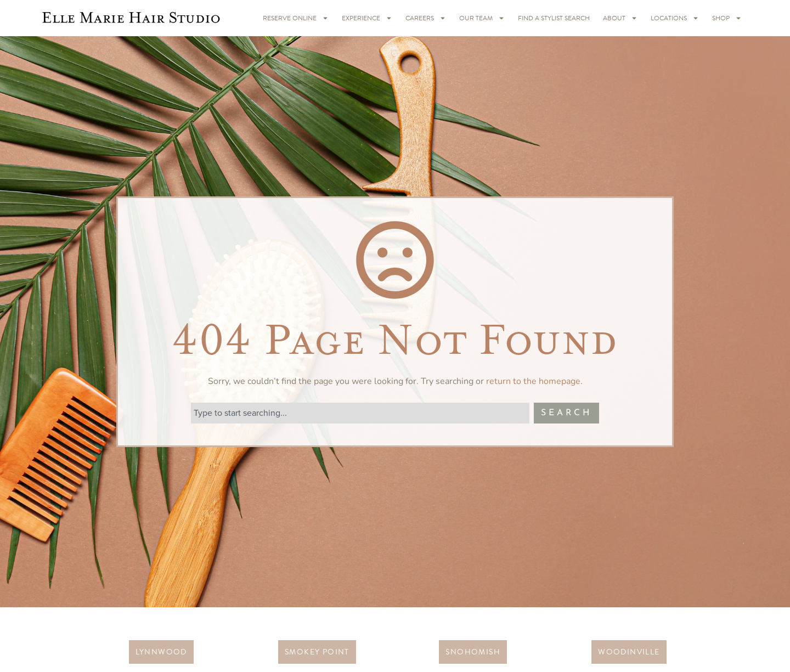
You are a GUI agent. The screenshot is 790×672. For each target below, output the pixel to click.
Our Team (482, 18)
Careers (426, 18)
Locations (675, 18)
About (620, 18)
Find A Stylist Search (554, 18)
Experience (367, 18)
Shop (727, 18)
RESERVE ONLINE (296, 18)
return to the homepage (533, 381)
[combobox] (360, 413)
